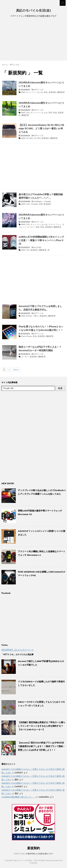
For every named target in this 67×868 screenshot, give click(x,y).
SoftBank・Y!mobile (43, 201)
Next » (16, 370)
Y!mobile (34, 204)
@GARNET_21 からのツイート (18, 650)
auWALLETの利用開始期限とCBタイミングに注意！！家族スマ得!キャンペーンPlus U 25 (41, 240)
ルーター (31, 227)
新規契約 (53, 92)
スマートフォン (55, 224)
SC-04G (29, 138)
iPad (23, 336)
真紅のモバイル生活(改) (33, 11)
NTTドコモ (39, 90)
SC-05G (37, 138)
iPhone (29, 316)
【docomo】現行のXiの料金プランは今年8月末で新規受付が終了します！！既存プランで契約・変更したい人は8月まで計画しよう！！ (42, 746)
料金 (46, 92)
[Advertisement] (33, 40)
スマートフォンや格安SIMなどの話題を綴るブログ (33, 854)
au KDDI (38, 247)
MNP (23, 92)
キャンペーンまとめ (35, 92)
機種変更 (61, 92)
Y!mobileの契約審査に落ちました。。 (18, 797)
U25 (28, 113)
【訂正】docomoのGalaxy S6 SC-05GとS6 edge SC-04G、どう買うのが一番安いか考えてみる (41, 129)
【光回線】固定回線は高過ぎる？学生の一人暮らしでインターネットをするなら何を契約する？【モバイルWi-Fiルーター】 (42, 726)
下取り (36, 316)
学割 (50, 113)
